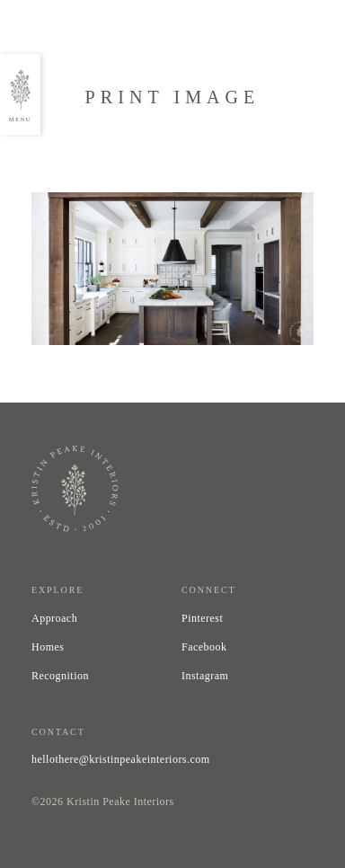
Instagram (205, 676)
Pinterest (202, 618)
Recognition (60, 676)
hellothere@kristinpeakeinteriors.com (121, 759)
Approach (54, 618)
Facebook (204, 647)
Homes (48, 647)
